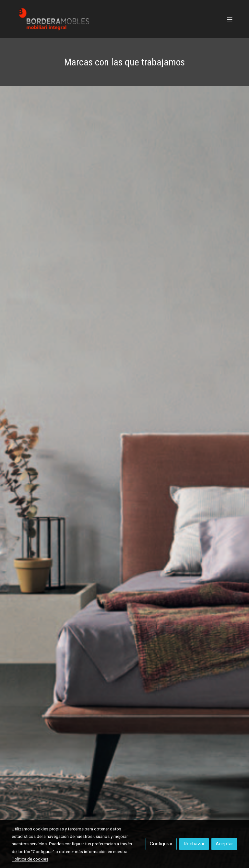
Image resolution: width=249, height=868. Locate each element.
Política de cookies (30, 859)
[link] (53, 19)
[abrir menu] (230, 19)
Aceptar (224, 844)
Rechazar (194, 844)
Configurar (161, 844)
